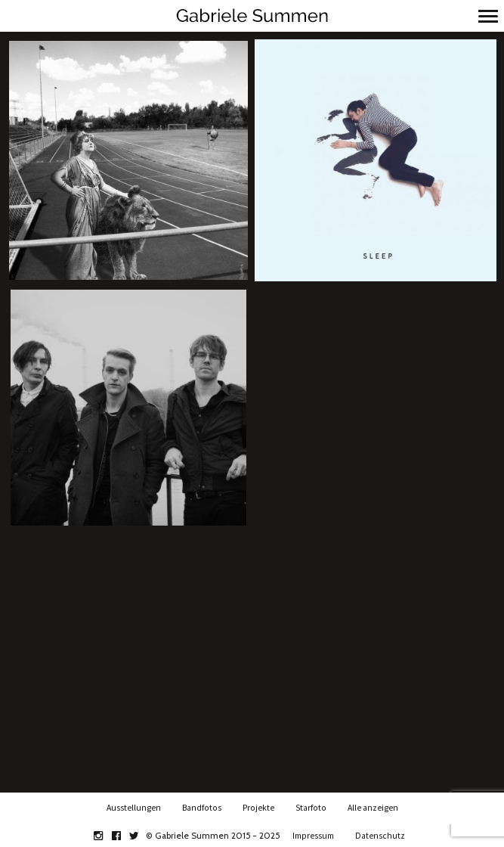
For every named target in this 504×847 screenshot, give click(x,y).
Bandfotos (202, 808)
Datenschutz (380, 836)
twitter (142, 836)
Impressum (313, 836)
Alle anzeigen (373, 808)
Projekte (258, 808)
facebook (124, 836)
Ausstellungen (134, 808)
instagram (106, 836)
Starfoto (311, 808)
